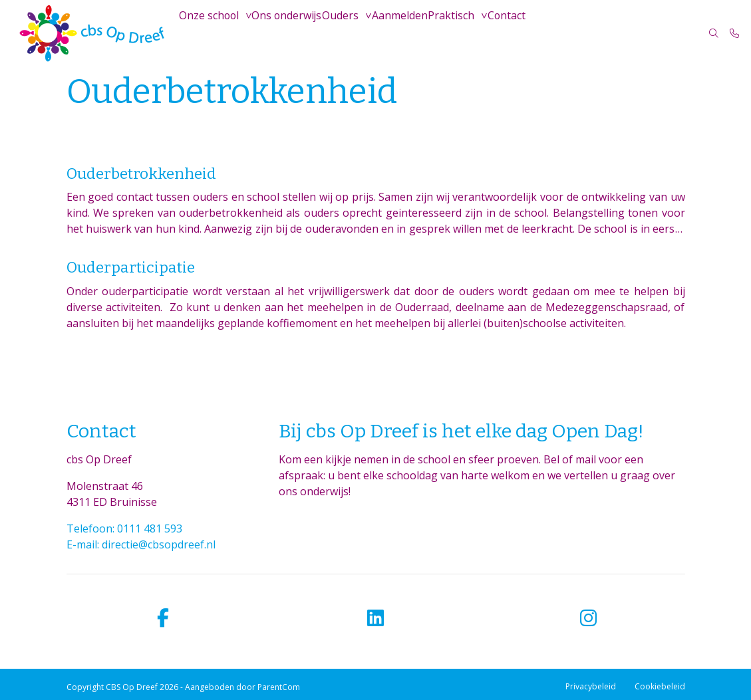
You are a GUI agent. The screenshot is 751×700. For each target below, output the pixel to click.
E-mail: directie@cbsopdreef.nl (141, 544)
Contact (518, 33)
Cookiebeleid (660, 686)
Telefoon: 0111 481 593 (124, 528)
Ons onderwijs (290, 33)
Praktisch (460, 33)
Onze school (211, 33)
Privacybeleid (591, 686)
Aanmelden (407, 33)
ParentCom (279, 687)
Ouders (346, 33)
